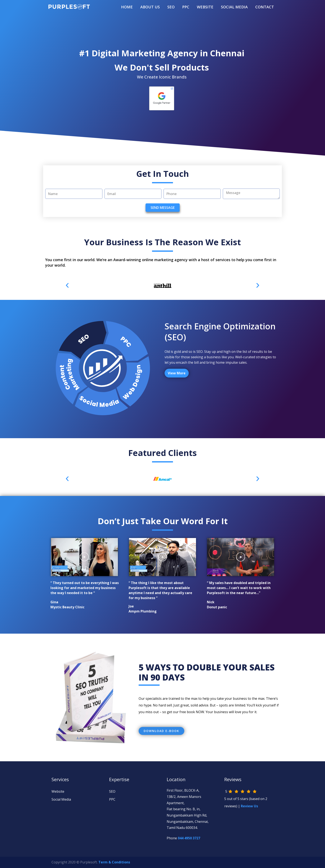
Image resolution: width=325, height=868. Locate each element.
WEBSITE (205, 7)
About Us (150, 7)
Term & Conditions (114, 862)
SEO (171, 7)
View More (177, 373)
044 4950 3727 (189, 838)
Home (127, 7)
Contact (265, 7)
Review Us (249, 806)
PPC (186, 7)
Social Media (61, 799)
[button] (161, 731)
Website (58, 791)
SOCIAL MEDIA (234, 7)
